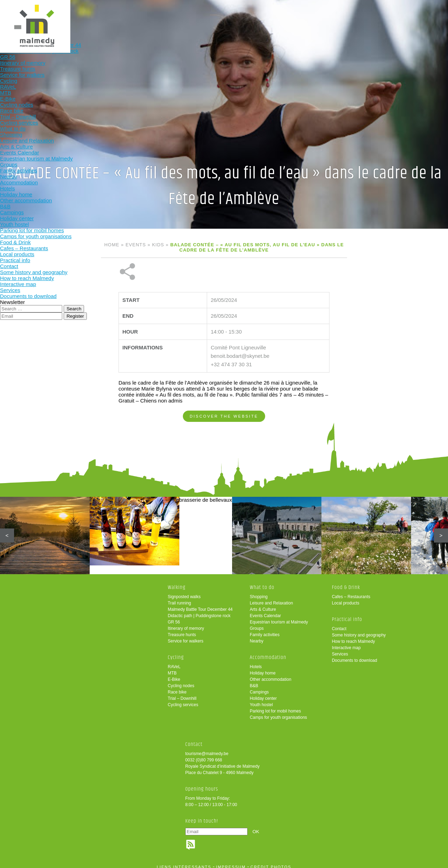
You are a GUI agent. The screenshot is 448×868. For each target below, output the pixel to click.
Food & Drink (274, 17)
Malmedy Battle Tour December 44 (200, 604)
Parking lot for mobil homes (275, 706)
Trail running (179, 598)
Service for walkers (185, 636)
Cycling (135, 17)
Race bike (177, 687)
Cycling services (183, 700)
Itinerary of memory (186, 623)
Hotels (256, 662)
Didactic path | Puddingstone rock (199, 611)
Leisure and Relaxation (271, 598)
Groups (257, 623)
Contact (339, 624)
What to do (181, 17)
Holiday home (263, 668)
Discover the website (224, 393)
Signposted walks (184, 592)
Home (112, 245)
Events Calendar (265, 611)
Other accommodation (270, 674)
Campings (259, 687)
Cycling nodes (181, 681)
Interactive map (346, 643)
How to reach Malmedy (354, 636)
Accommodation (227, 17)
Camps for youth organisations (278, 712)
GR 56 (174, 617)
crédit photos (271, 862)
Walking (89, 17)
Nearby (257, 636)
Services (340, 649)
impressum (231, 862)
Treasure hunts (182, 630)
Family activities (265, 630)
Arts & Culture (263, 604)
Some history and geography (359, 630)
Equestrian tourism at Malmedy (279, 617)
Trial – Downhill (182, 693)
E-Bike (174, 674)
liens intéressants (184, 862)
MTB (172, 668)
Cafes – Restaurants (351, 592)
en (421, 11)
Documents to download (355, 655)
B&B (254, 681)
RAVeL (174, 662)
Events (136, 245)
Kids (158, 245)
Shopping (259, 592)
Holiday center (263, 693)
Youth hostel (261, 700)
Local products (346, 598)
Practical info (319, 17)
